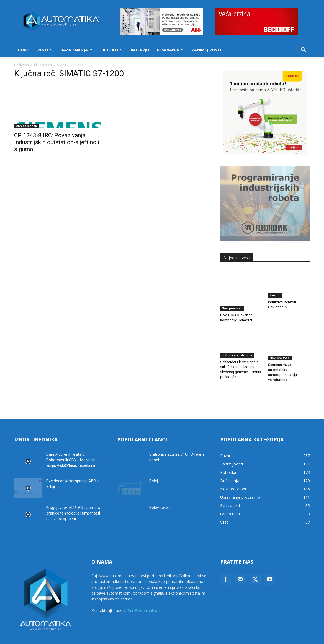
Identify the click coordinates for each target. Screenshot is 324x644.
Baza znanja (76, 50)
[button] (303, 50)
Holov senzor (161, 492)
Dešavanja (170, 50)
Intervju (140, 50)
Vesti (45, 50)
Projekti (111, 50)
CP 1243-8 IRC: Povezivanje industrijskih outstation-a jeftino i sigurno (57, 142)
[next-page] (232, 376)
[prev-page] (224, 376)
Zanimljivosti (206, 50)
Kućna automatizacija (237, 342)
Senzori (275, 295)
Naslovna (21, 65)
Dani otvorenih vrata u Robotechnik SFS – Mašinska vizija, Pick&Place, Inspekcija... (72, 444)
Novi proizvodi (232, 295)
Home (24, 50)
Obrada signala (27, 126)
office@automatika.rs (143, 595)
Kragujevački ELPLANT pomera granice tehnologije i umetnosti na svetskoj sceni (73, 497)
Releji (154, 465)
